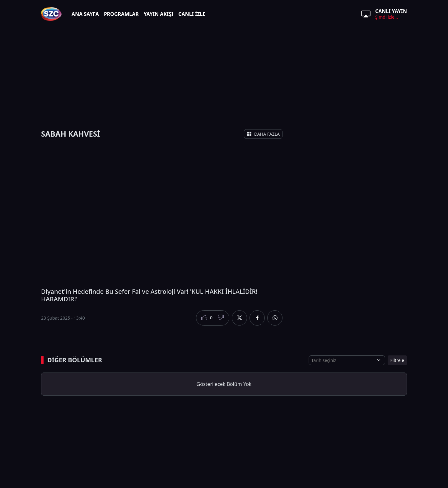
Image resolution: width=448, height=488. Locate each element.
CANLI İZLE (192, 14)
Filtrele (397, 360)
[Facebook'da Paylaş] (257, 318)
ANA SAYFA (85, 14)
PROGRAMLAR (121, 14)
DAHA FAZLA (263, 134)
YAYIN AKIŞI (159, 14)
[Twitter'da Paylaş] (239, 318)
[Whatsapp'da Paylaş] (275, 318)
